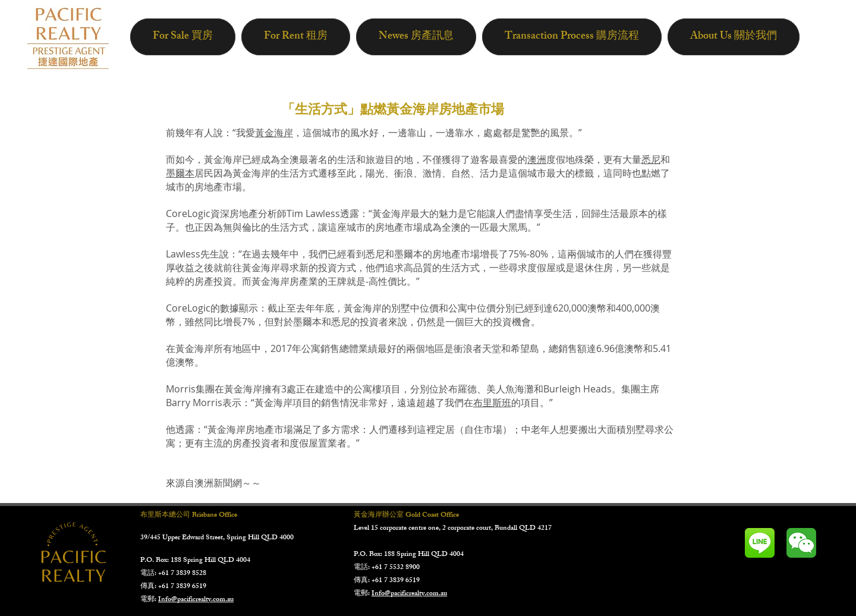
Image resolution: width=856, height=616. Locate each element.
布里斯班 (492, 403)
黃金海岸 (274, 133)
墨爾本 (180, 173)
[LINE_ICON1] (760, 543)
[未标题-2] (801, 543)
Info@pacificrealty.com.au (196, 600)
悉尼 (651, 159)
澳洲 (537, 159)
